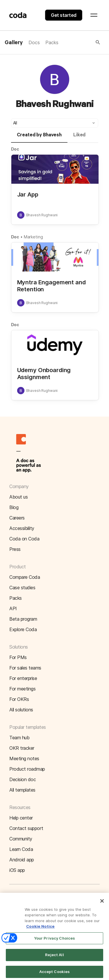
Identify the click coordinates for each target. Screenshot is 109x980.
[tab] (39, 138)
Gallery (14, 43)
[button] (80, 42)
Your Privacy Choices (55, 942)
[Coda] (18, 15)
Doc (15, 149)
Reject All (54, 958)
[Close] (102, 904)
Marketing (33, 237)
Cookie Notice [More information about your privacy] (40, 930)
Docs (34, 42)
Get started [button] (64, 15)
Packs (52, 42)
